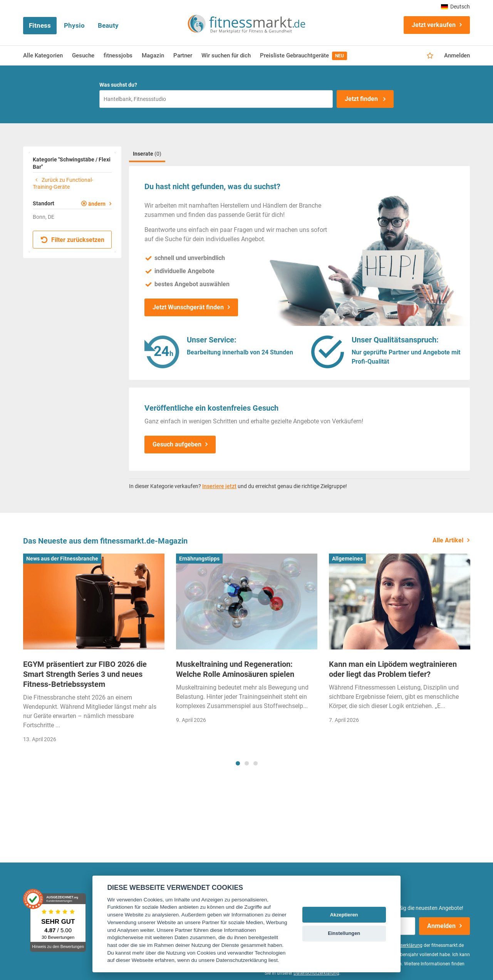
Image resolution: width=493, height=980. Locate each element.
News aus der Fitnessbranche (62, 559)
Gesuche (83, 55)
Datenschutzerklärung (316, 973)
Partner (183, 55)
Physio (74, 25)
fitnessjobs (118, 55)
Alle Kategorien (43, 55)
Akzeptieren (344, 915)
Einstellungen (344, 933)
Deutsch (455, 7)
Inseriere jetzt (219, 486)
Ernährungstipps (199, 559)
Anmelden (457, 55)
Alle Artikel (448, 540)
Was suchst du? (118, 85)
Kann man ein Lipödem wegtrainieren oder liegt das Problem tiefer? (393, 669)
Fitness (40, 25)
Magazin (153, 55)
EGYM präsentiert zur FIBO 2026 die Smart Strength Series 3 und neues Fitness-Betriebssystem (85, 674)
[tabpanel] (94, 651)
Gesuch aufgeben (177, 444)
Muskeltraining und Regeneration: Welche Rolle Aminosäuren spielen (235, 669)
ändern (97, 204)
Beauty (108, 25)
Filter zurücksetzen (73, 240)
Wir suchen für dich (226, 55)
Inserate (147, 154)
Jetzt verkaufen (434, 25)
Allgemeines (347, 559)
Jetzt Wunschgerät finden (188, 307)
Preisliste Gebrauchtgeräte (304, 56)
